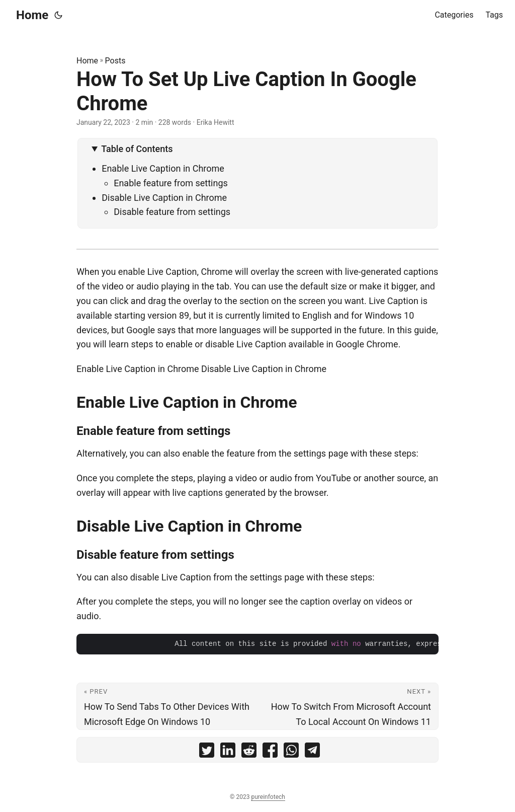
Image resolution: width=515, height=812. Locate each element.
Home (32, 15)
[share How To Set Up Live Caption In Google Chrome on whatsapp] (291, 752)
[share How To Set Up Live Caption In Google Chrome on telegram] (312, 752)
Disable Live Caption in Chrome (164, 198)
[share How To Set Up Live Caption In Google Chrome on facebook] (270, 752)
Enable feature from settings (171, 183)
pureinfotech (268, 797)
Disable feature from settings (172, 212)
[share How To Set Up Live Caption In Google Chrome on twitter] (207, 752)
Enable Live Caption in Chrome (163, 168)
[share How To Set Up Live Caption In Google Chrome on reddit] (249, 752)
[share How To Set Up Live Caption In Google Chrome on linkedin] (228, 752)
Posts (115, 61)
